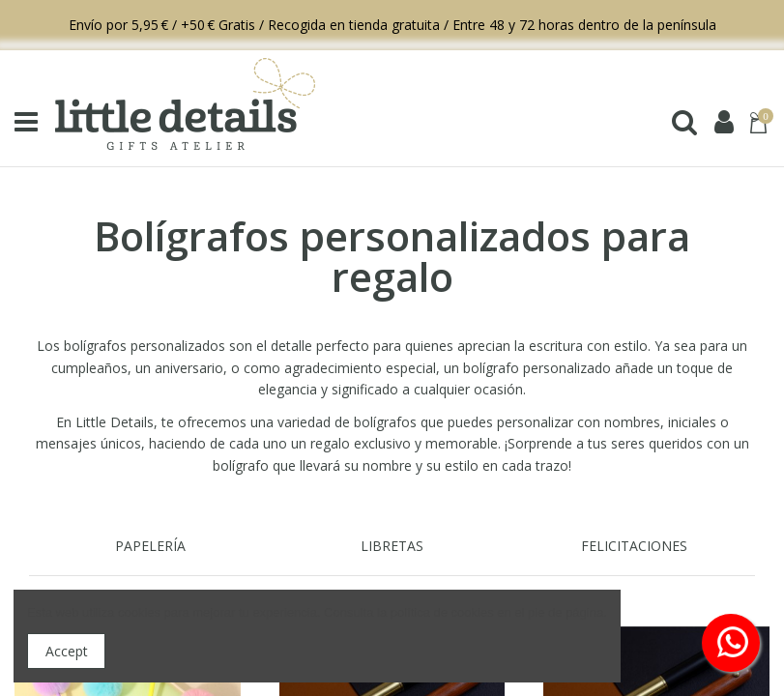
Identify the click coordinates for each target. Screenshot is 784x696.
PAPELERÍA (150, 546)
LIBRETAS (392, 546)
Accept (67, 651)
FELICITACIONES (634, 546)
